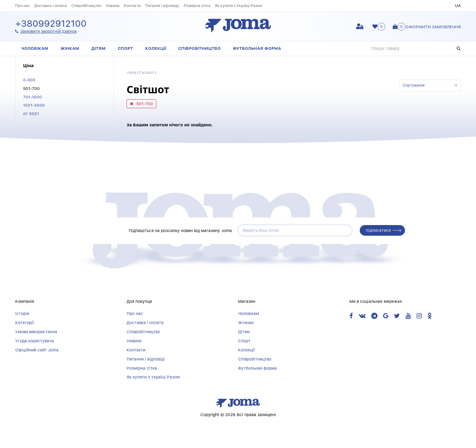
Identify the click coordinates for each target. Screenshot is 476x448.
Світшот (147, 72)
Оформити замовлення (433, 27)
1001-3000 (34, 105)
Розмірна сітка (197, 6)
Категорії (25, 323)
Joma (131, 72)
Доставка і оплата (51, 6)
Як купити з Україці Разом (238, 6)
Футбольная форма (257, 48)
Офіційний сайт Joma (37, 350)
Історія (22, 313)
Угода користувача (35, 341)
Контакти (132, 6)
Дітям (99, 48)
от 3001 (31, 114)
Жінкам (70, 48)
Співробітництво (86, 6)
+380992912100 (51, 24)
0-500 (29, 80)
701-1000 (32, 97)
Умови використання (36, 332)
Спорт (125, 48)
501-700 (31, 88)
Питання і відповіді (162, 6)
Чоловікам (35, 48)
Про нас (22, 6)
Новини (113, 6)
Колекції (156, 48)
